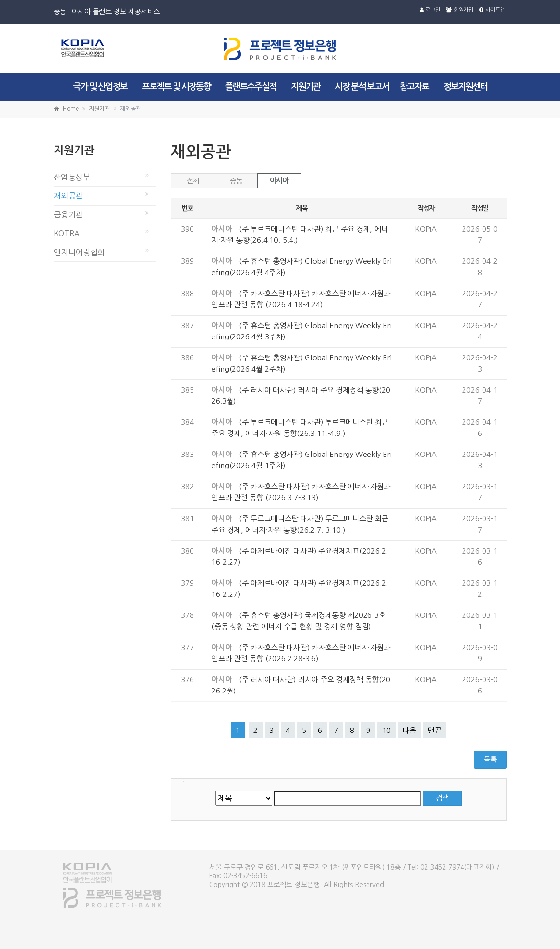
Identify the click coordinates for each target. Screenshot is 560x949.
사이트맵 (492, 10)
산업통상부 (72, 177)
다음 (409, 730)
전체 (192, 181)
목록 (490, 759)
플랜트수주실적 (251, 87)
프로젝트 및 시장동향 (176, 87)
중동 (236, 181)
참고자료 (414, 87)
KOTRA (67, 233)
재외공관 (68, 196)
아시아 (279, 181)
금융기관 (68, 215)
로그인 (430, 10)
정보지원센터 (465, 87)
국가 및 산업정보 (100, 87)
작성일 (480, 208)
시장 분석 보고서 (362, 87)
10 (386, 730)
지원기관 (306, 87)
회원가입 (460, 10)
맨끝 (435, 730)
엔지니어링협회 (79, 252)
